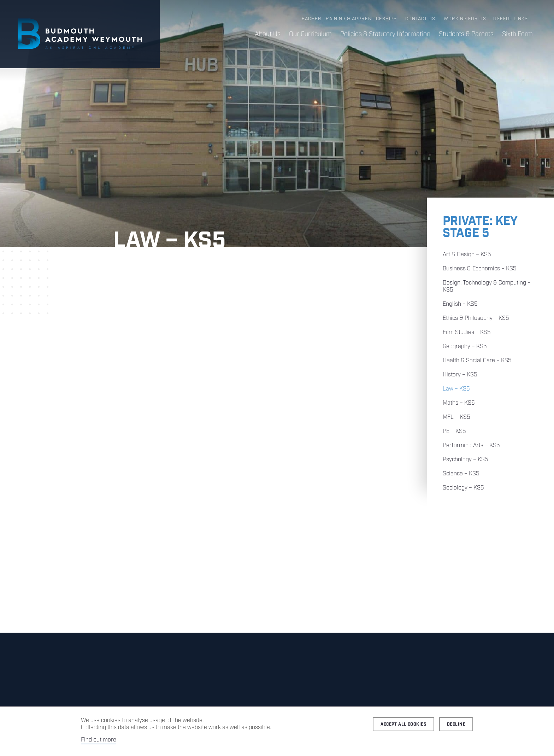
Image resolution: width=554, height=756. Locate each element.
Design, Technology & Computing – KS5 (487, 286)
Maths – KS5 (459, 403)
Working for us (465, 19)
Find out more (99, 740)
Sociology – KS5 (463, 488)
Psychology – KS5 (465, 460)
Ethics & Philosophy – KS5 (476, 318)
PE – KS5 (454, 431)
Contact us (420, 19)
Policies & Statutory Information (385, 34)
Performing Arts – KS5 (471, 446)
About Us (268, 34)
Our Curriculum (310, 34)
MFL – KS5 (456, 417)
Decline (456, 724)
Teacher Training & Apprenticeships (348, 19)
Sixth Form (517, 34)
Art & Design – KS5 (467, 255)
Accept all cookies (403, 724)
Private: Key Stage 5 (480, 227)
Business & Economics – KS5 (480, 269)
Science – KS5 (461, 474)
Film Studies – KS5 (467, 332)
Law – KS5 (456, 389)
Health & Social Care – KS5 (477, 361)
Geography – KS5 (465, 347)
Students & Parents (466, 34)
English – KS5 (460, 304)
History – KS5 (460, 375)
